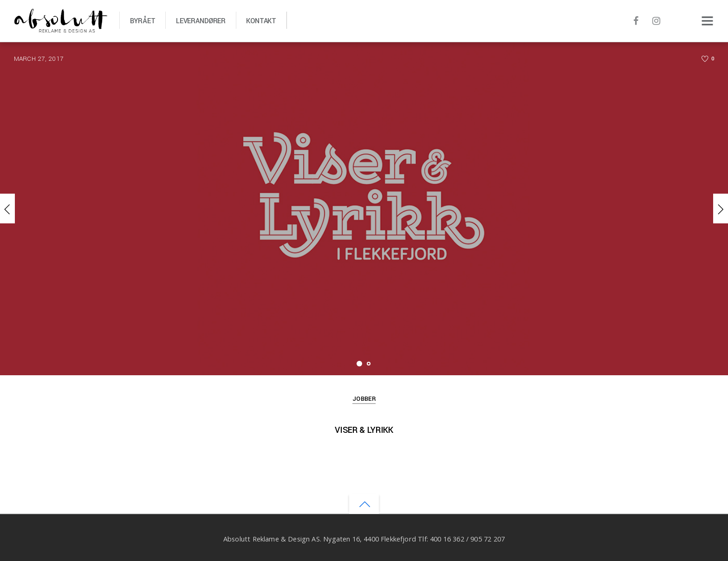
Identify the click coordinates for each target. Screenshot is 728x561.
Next (721, 209)
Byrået (143, 21)
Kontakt (261, 21)
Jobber (364, 399)
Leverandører (201, 21)
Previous (7, 209)
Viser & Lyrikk (364, 430)
